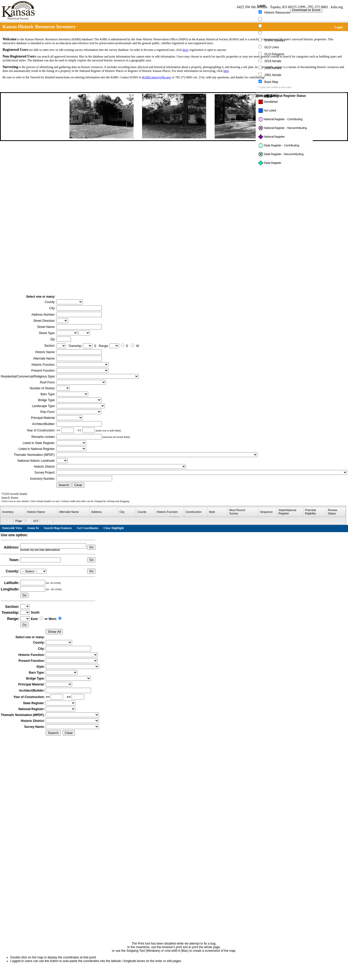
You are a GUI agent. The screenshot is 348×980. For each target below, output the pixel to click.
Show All (54, 632)
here (185, 50)
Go (91, 547)
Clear (78, 485)
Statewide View (12, 528)
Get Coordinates (88, 528)
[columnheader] (13, 512)
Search (64, 485)
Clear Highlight (114, 528)
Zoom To (33, 528)
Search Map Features (58, 528)
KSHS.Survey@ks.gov (157, 77)
